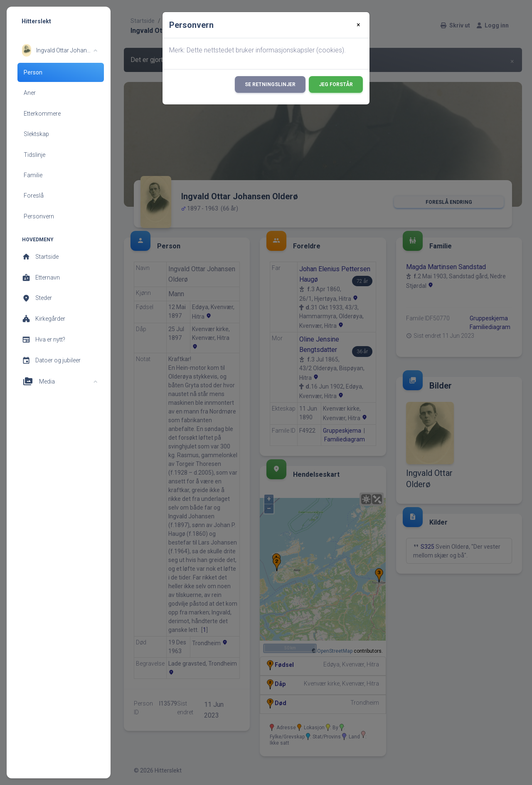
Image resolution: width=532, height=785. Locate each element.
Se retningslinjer (270, 84)
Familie (33, 175)
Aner (30, 93)
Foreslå (34, 196)
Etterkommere (42, 114)
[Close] (358, 25)
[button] (60, 50)
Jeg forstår (336, 84)
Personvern (39, 216)
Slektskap (36, 134)
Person (33, 72)
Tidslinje (34, 155)
